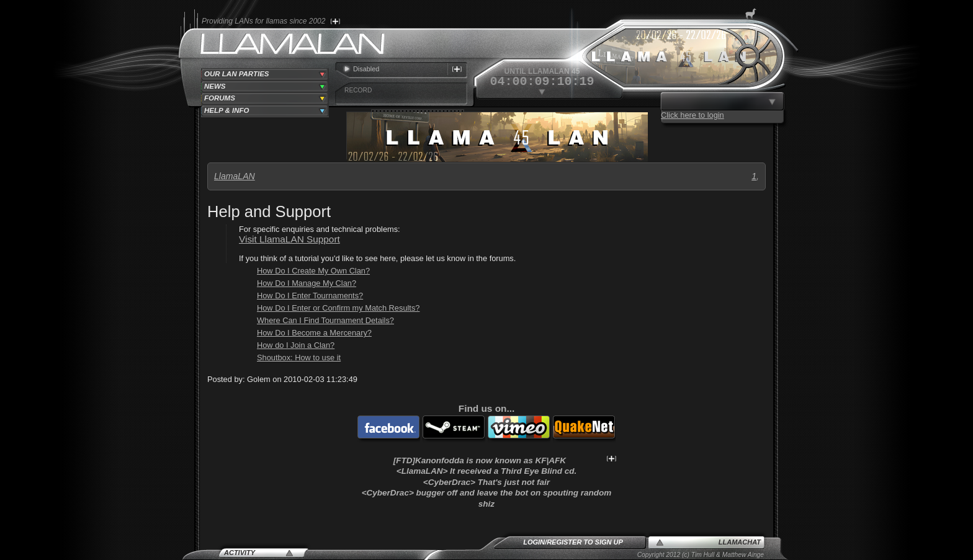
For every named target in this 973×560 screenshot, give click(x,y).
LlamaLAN (235, 176)
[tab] (265, 74)
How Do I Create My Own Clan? (313, 271)
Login (534, 542)
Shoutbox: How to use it (299, 358)
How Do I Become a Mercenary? (314, 333)
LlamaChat (740, 542)
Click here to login (693, 115)
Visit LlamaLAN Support (289, 239)
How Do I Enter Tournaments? (310, 296)
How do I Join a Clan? (296, 345)
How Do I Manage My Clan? (307, 283)
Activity (240, 553)
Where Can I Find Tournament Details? (325, 320)
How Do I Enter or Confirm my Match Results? (338, 308)
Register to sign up (585, 542)
